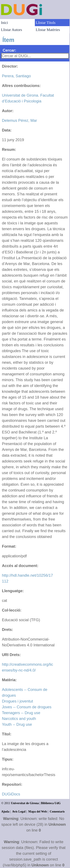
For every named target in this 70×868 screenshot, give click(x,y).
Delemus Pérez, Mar (20, 120)
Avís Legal (19, 811)
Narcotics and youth (19, 719)
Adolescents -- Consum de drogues (25, 692)
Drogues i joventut (17, 701)
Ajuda (5, 811)
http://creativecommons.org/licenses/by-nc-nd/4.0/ (28, 667)
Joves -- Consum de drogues (27, 707)
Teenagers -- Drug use (21, 713)
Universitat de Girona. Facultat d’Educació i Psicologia (28, 98)
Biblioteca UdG (51, 803)
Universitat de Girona (25, 803)
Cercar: (9, 50)
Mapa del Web (38, 811)
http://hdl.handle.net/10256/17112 (27, 578)
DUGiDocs (11, 794)
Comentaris (57, 811)
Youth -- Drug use (17, 724)
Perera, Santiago (16, 76)
